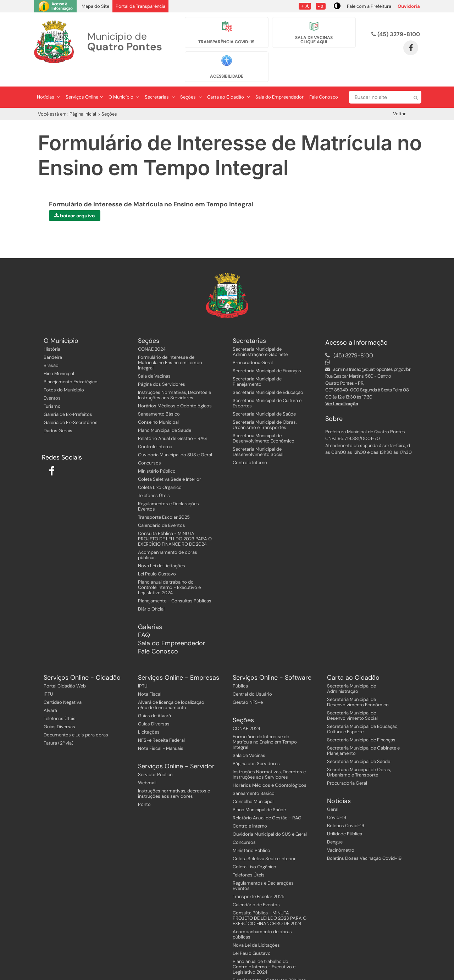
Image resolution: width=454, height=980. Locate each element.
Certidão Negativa (63, 687)
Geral (333, 794)
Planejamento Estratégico (71, 366)
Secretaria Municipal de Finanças (267, 355)
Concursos (150, 447)
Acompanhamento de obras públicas (168, 539)
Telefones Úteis (154, 480)
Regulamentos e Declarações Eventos (168, 491)
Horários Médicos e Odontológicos (175, 390)
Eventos (52, 382)
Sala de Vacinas (154, 360)
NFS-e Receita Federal (161, 725)
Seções (191, 82)
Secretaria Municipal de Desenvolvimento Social (258, 436)
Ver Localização (342, 388)
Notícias (48, 82)
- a (321, 6)
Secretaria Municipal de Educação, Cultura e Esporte (363, 713)
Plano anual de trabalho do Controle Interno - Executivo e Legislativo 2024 (169, 572)
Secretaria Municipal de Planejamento (257, 366)
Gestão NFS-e (248, 687)
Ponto (144, 789)
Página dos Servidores (162, 369)
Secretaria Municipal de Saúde (264, 398)
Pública (240, 670)
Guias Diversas (59, 711)
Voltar (399, 98)
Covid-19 (337, 802)
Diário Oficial (151, 593)
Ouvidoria (409, 6)
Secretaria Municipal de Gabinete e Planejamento (363, 735)
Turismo (52, 391)
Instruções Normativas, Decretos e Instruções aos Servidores (175, 379)
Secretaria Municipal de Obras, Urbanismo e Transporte (359, 757)
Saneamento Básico (159, 398)
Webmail (147, 767)
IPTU (48, 678)
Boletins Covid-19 (346, 810)
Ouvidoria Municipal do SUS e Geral (175, 439)
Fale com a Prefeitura (369, 6)
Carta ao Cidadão (228, 82)
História (52, 333)
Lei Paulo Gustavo (157, 558)
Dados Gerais (58, 415)
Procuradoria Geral (253, 347)
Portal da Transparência (140, 6)
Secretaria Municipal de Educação (268, 377)
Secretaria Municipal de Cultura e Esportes (267, 388)
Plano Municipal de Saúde (165, 415)
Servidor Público (155, 759)
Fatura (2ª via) (59, 727)
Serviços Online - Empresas (179, 662)
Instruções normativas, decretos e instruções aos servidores (174, 778)
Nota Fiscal (150, 678)
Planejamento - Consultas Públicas (175, 585)
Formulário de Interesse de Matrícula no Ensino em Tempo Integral (170, 347)
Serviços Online (84, 82)
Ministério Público (157, 455)
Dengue (335, 826)
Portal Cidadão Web (65, 670)
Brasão (51, 350)
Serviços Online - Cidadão (82, 662)
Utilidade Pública (345, 818)
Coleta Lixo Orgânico (160, 472)
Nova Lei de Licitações (162, 550)
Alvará (50, 695)
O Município (124, 82)
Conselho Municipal (158, 407)
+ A (305, 6)
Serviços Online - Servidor (176, 751)
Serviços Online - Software (272, 662)
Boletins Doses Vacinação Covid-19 (364, 843)
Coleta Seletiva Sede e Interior (170, 464)
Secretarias (160, 82)
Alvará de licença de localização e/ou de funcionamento (171, 689)
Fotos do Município (64, 374)
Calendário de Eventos (162, 510)
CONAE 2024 (152, 333)
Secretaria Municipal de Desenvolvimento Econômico (264, 423)
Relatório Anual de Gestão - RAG (172, 423)
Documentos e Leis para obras (76, 719)
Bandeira (53, 342)
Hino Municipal (59, 358)
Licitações (149, 716)
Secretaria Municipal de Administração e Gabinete (260, 336)
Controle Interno (155, 431)
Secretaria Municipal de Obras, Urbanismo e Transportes (265, 409)
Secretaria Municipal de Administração (351, 673)
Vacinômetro (341, 834)
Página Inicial (83, 99)
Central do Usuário (252, 678)
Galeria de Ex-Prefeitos (68, 399)
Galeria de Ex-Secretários (71, 407)
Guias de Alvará (154, 700)
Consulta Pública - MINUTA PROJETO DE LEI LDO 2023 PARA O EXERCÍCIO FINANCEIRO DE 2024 (175, 523)
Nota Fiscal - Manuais (161, 733)
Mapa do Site (95, 6)
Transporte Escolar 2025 (164, 502)
